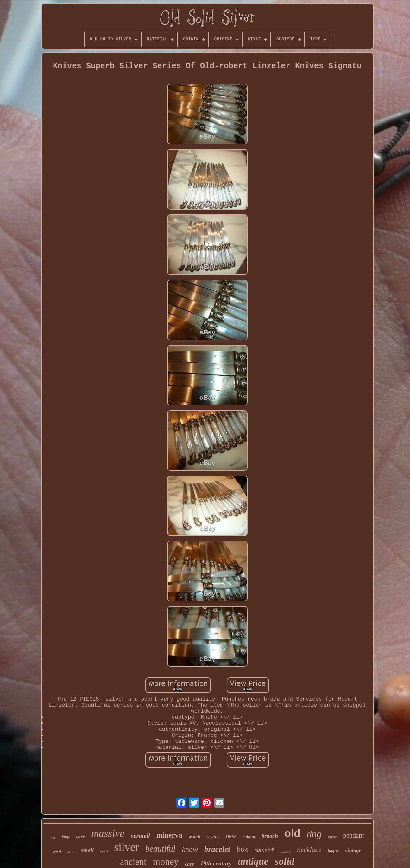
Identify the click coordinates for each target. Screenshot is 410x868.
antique (253, 861)
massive (108, 833)
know (190, 849)
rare (81, 836)
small (87, 850)
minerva (169, 835)
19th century (216, 863)
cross (332, 837)
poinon (249, 837)
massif (265, 851)
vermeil (140, 836)
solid (285, 861)
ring (314, 834)
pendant (353, 835)
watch (195, 837)
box (243, 849)
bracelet (217, 849)
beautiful (160, 849)
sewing (213, 837)
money (166, 862)
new (231, 836)
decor (71, 852)
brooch (270, 836)
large (66, 837)
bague (333, 851)
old (292, 833)
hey (53, 838)
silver (127, 847)
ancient (133, 862)
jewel (57, 851)
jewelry (286, 852)
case (189, 864)
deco (104, 851)
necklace (309, 849)
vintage (353, 850)
